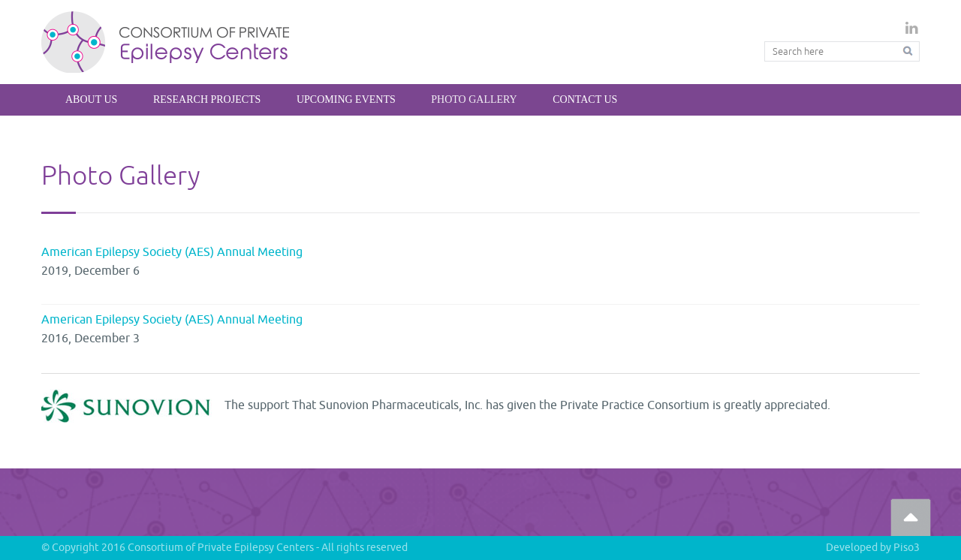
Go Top (911, 517)
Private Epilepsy (166, 42)
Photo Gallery (474, 99)
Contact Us (585, 99)
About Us (91, 99)
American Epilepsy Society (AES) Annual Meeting (172, 252)
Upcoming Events (346, 99)
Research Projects (207, 99)
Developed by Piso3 (873, 548)
